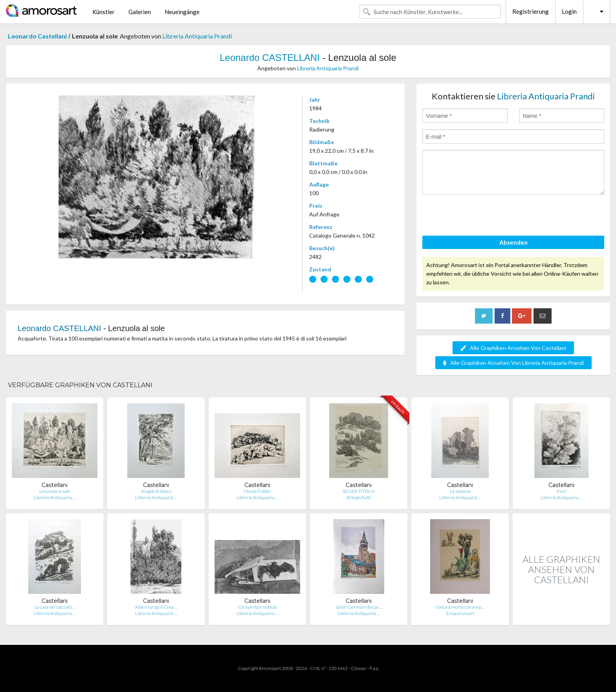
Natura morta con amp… (460, 607)
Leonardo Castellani (37, 36)
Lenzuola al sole (55, 491)
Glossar (359, 668)
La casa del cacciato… (55, 607)
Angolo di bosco (156, 491)
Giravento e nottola (258, 607)
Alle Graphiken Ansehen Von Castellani (513, 348)
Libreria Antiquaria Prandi (197, 36)
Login (569, 11)
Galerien (140, 12)
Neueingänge (182, 12)
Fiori (561, 491)
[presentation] (482, 216)
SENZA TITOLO (359, 491)
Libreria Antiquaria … (55, 497)
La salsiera (460, 491)
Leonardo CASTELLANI (270, 58)
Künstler (104, 12)
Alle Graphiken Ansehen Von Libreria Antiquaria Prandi (513, 363)
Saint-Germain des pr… (359, 607)
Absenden (513, 242)
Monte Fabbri (258, 491)
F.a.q (374, 668)
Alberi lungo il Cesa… (156, 607)
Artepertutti (359, 497)
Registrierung (531, 11)
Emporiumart (460, 613)
